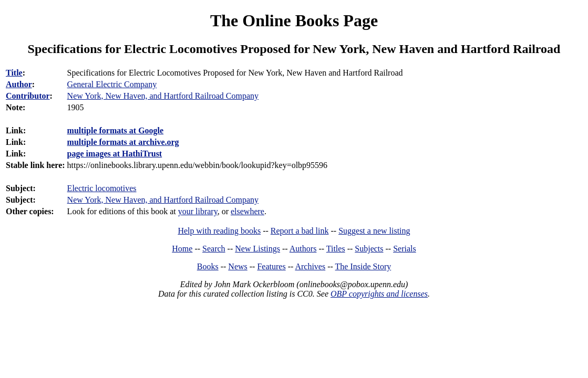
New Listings (257, 249)
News (238, 266)
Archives (310, 266)
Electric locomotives (102, 188)
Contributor (28, 96)
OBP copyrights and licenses (379, 294)
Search (214, 249)
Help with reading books (219, 231)
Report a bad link (300, 231)
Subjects (369, 249)
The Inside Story (363, 266)
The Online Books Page (294, 20)
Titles (336, 249)
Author (19, 84)
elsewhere (247, 211)
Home (182, 249)
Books (208, 266)
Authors (303, 249)
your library (198, 211)
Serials (405, 249)
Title (14, 73)
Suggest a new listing (374, 231)
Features (271, 266)
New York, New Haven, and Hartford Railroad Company (163, 96)
